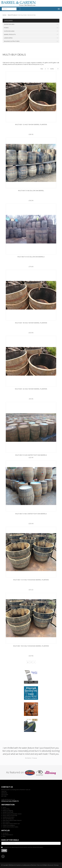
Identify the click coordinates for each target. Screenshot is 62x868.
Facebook (3, 856)
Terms (4, 807)
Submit (18, 9)
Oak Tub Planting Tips (8, 819)
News (4, 836)
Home (4, 15)
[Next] (34, 662)
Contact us (7, 787)
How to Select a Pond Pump (10, 815)
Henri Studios (6, 822)
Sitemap (56, 865)
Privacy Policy (6, 809)
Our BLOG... (6, 833)
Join (4, 851)
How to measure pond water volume (12, 814)
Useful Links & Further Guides (10, 827)
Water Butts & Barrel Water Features (12, 820)
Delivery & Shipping (8, 811)
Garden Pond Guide (8, 812)
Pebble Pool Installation (9, 825)
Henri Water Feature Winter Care (11, 824)
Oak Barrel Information (9, 817)
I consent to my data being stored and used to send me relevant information (23, 847)
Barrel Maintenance (8, 835)
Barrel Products (12, 15)
